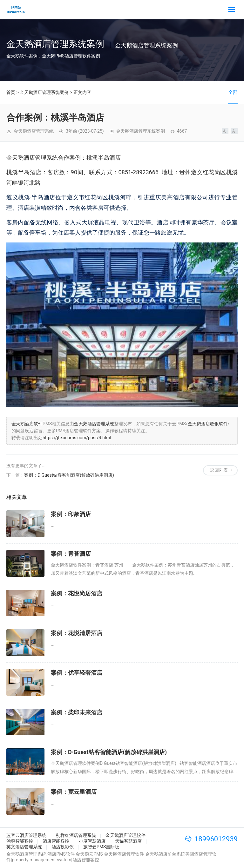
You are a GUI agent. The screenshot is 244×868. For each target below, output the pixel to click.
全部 (233, 92)
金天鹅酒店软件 (27, 424)
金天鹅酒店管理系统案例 (44, 92)
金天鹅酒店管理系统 (94, 424)
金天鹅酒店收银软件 (208, 424)
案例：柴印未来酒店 (77, 712)
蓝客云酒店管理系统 (26, 835)
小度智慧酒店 (92, 841)
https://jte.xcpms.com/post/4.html (77, 438)
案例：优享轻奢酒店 (77, 673)
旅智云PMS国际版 (101, 847)
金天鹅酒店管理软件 (125, 835)
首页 (11, 92)
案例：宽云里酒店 (74, 792)
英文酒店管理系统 (24, 847)
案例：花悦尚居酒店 (77, 593)
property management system (41, 860)
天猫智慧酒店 (128, 841)
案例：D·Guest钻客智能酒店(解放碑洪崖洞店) (69, 475)
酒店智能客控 (56, 841)
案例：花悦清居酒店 (77, 633)
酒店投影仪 (63, 847)
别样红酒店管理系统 (76, 835)
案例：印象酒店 (71, 514)
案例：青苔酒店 (71, 554)
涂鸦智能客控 (20, 841)
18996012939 (216, 839)
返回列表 (219, 470)
